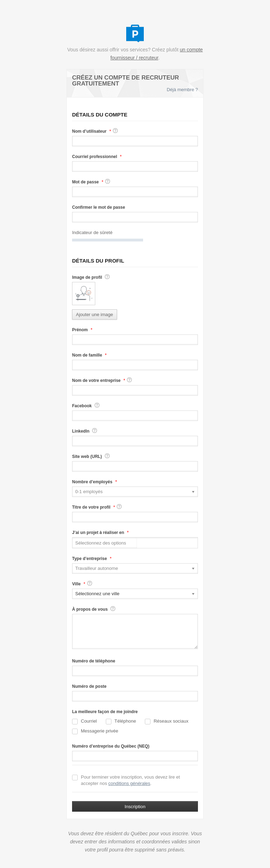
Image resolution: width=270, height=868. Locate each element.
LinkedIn (81, 431)
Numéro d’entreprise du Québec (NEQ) (111, 746)
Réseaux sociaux (167, 721)
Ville (76, 584)
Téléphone (121, 721)
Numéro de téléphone (94, 661)
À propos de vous (90, 609)
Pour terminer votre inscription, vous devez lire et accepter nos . (126, 780)
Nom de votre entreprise (96, 380)
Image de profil (87, 277)
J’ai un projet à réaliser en (98, 533)
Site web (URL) (87, 457)
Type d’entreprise (89, 559)
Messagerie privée (95, 731)
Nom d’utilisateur (89, 131)
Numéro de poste (89, 686)
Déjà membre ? (182, 90)
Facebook (82, 406)
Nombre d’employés (92, 482)
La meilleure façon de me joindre (105, 712)
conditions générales (129, 783)
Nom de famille (87, 355)
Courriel (85, 721)
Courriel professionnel (95, 157)
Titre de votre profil (91, 507)
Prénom (80, 330)
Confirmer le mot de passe (99, 207)
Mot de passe (85, 182)
